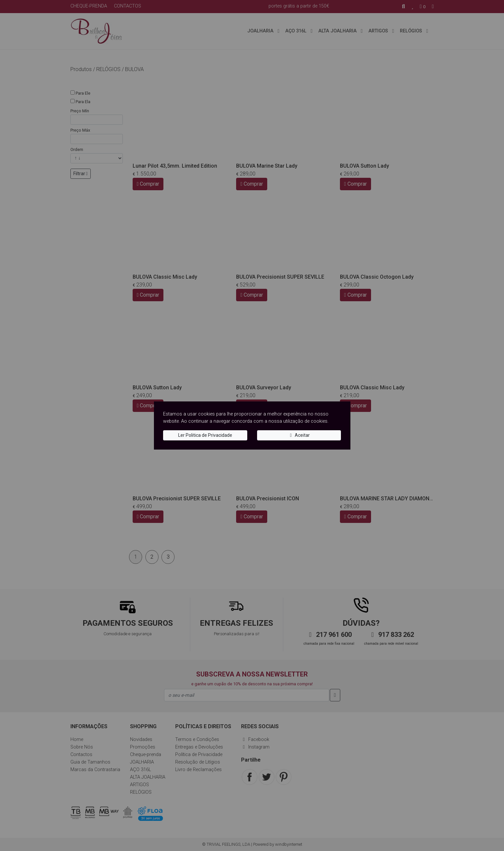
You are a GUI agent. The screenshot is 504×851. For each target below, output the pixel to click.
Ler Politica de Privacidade (205, 435)
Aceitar (299, 435)
